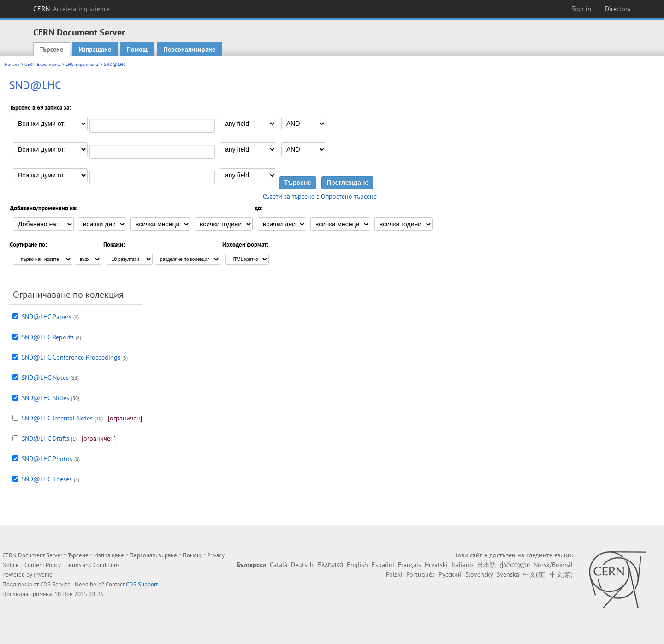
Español (383, 565)
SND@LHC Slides (45, 398)
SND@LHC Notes (45, 378)
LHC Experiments (82, 64)
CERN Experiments (42, 64)
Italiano (462, 565)
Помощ (137, 49)
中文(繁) (561, 574)
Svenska (508, 574)
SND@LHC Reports (48, 337)
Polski (394, 574)
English (357, 565)
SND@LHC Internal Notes (57, 418)
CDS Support (142, 584)
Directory (618, 9)
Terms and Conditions (93, 565)
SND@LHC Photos (47, 459)
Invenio (43, 575)
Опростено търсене (349, 196)
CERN (71, 9)
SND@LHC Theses (47, 479)
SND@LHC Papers (47, 317)
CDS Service (55, 584)
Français (409, 565)
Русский (450, 574)
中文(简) (534, 574)
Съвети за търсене (289, 196)
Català (279, 565)
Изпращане (95, 49)
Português (421, 574)
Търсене (52, 49)
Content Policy (43, 565)
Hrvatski (436, 565)
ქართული (515, 565)
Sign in (581, 9)
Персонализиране (190, 49)
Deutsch (302, 565)
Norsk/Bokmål (553, 565)
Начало (12, 64)
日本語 (486, 565)
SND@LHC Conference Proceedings (71, 357)
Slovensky (479, 574)
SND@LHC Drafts (45, 438)
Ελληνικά (330, 565)
